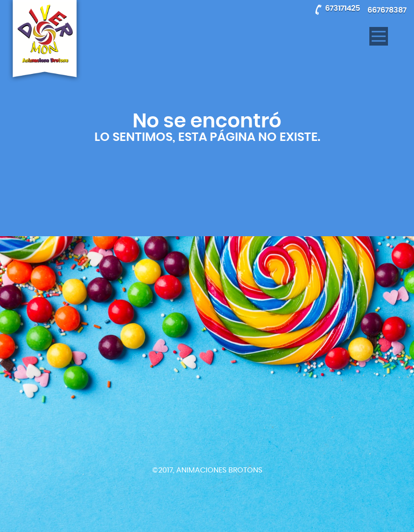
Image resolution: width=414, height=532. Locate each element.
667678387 (387, 10)
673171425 (343, 8)
